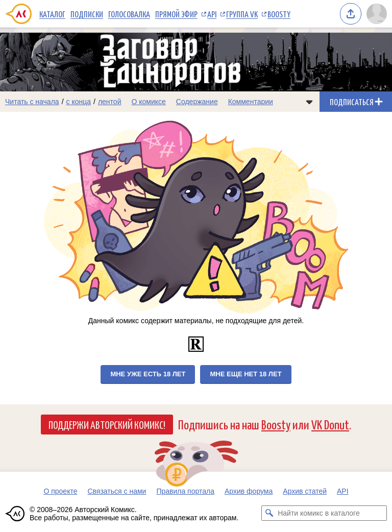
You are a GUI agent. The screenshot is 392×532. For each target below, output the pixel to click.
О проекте (60, 491)
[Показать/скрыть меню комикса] (309, 102)
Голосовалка (129, 14)
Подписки (87, 14)
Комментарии (251, 102)
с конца (79, 102)
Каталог (52, 14)
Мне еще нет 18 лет (246, 374)
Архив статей (305, 491)
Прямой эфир (176, 14)
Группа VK (242, 14)
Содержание (197, 102)
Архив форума (249, 491)
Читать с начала (32, 102)
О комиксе (148, 102)
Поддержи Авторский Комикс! (107, 424)
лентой (110, 102)
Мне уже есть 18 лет (148, 374)
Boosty (279, 14)
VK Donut (330, 424)
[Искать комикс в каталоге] (269, 513)
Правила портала (185, 491)
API (212, 14)
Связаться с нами (117, 491)
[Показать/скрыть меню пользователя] (377, 14)
